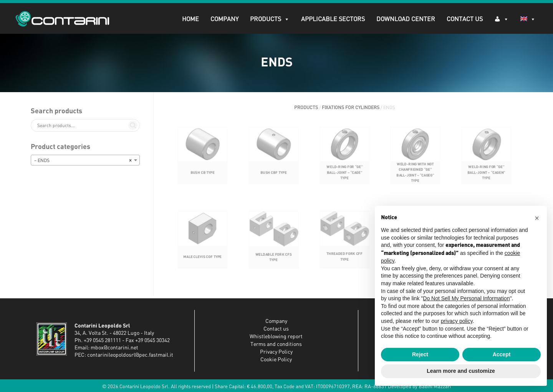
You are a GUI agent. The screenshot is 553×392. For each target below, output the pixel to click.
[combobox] (85, 160)
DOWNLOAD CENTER (406, 19)
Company (224, 19)
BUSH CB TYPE (202, 180)
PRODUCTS (270, 19)
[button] (537, 218)
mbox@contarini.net (114, 348)
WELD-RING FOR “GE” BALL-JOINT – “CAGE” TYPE (344, 180)
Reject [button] (420, 354)
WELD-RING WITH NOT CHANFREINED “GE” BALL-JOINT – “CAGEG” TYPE (415, 180)
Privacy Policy (276, 352)
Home (190, 19)
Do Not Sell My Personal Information (466, 298)
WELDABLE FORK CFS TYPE (273, 264)
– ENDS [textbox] (83, 160)
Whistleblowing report (276, 337)
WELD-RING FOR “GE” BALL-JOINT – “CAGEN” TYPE (487, 180)
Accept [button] (502, 354)
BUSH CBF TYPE (273, 180)
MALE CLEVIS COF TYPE (202, 264)
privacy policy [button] (457, 321)
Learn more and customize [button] (461, 371)
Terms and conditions (276, 344)
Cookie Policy (276, 360)
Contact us (276, 329)
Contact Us (465, 19)
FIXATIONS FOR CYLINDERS (351, 108)
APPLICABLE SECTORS (333, 19)
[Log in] (502, 19)
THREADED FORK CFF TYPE (344, 264)
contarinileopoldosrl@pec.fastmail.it (130, 355)
